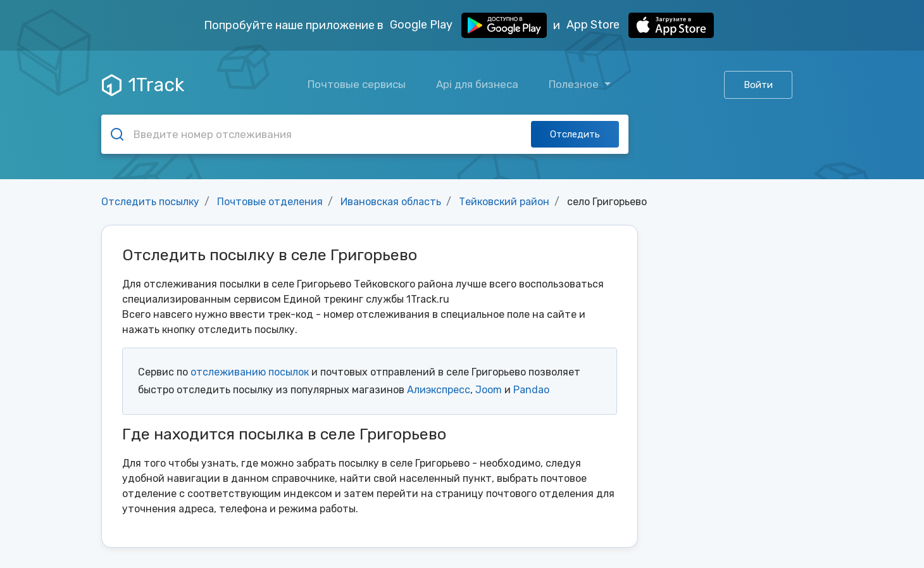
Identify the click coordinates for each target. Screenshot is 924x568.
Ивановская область (391, 202)
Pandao (531, 390)
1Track (143, 85)
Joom (489, 390)
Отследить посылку (150, 202)
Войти (758, 85)
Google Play (468, 25)
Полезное (575, 84)
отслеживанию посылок (250, 372)
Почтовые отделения (270, 202)
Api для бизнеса (477, 84)
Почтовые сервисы (357, 84)
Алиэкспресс (439, 390)
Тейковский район (504, 202)
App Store (640, 25)
